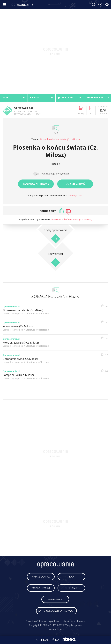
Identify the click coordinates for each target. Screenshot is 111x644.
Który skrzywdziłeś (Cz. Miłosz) (21, 343)
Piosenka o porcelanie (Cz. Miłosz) (23, 310)
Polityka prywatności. (50, 621)
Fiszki (56, 133)
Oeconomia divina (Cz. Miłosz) (20, 359)
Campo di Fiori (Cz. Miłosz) (18, 375)
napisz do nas (41, 577)
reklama (71, 588)
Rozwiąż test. (75, 195)
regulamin (55, 599)
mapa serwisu (41, 588)
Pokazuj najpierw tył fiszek (55, 174)
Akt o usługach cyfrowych (56, 611)
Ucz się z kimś (75, 184)
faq (71, 577)
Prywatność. (32, 621)
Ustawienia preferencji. (73, 621)
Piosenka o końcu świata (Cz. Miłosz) (60, 139)
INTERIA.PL (46, 625)
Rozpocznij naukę (36, 184)
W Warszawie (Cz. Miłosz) (18, 326)
